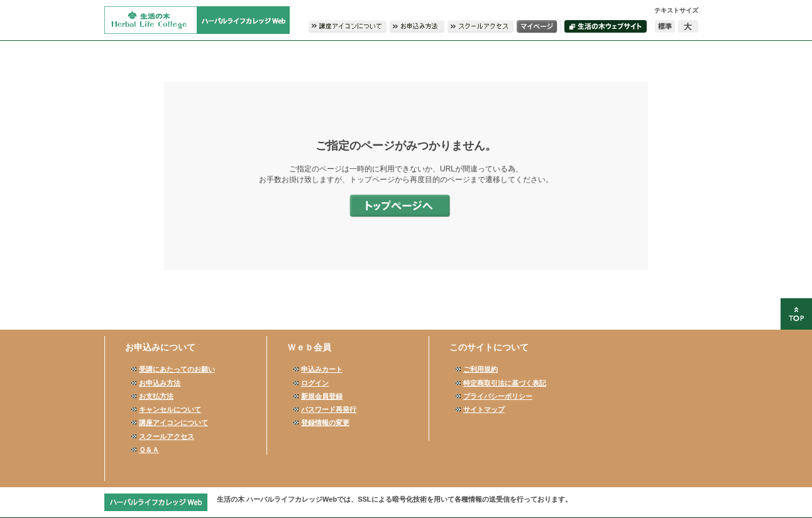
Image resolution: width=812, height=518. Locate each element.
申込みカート (322, 369)
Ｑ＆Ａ (149, 450)
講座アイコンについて (173, 423)
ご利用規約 (480, 369)
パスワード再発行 (329, 409)
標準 (665, 26)
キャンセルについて (170, 409)
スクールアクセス (167, 436)
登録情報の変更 (325, 423)
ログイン (315, 383)
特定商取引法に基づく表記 (505, 383)
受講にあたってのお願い (177, 369)
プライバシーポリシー (498, 396)
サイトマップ (484, 409)
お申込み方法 (160, 383)
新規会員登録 (322, 396)
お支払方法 (156, 396)
